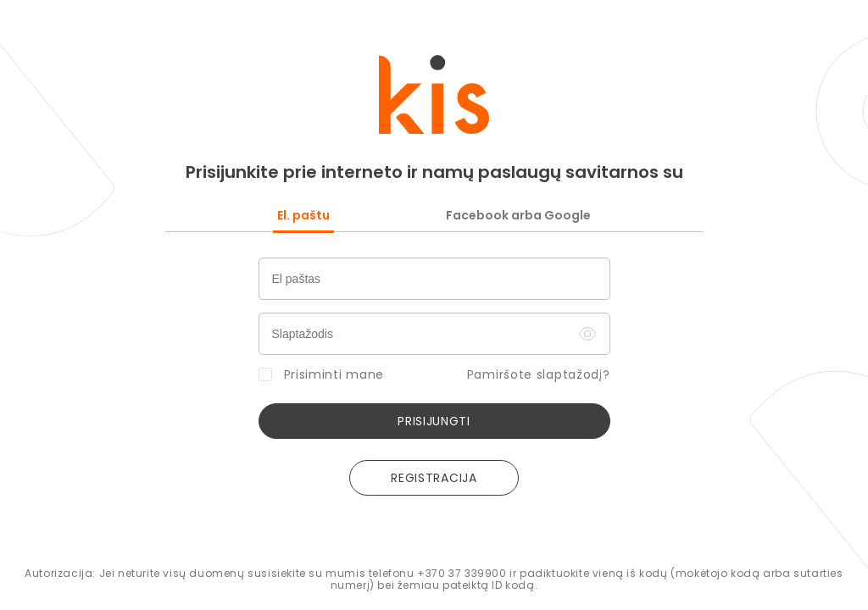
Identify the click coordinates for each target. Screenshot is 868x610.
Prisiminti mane (322, 374)
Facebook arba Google (518, 215)
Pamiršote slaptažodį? (539, 375)
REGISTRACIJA (434, 478)
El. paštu (303, 215)
